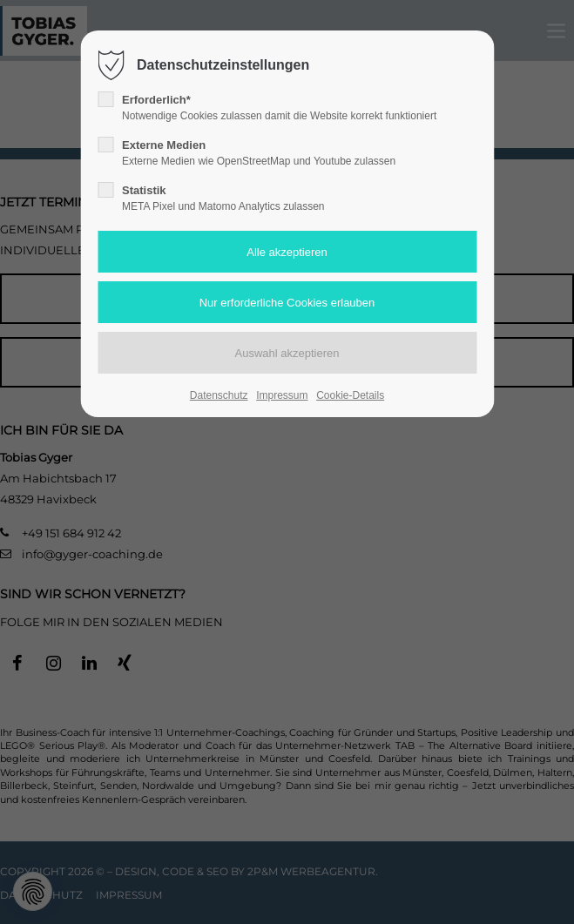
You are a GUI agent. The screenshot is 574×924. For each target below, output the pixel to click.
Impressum (282, 395)
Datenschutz (219, 395)
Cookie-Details (350, 395)
